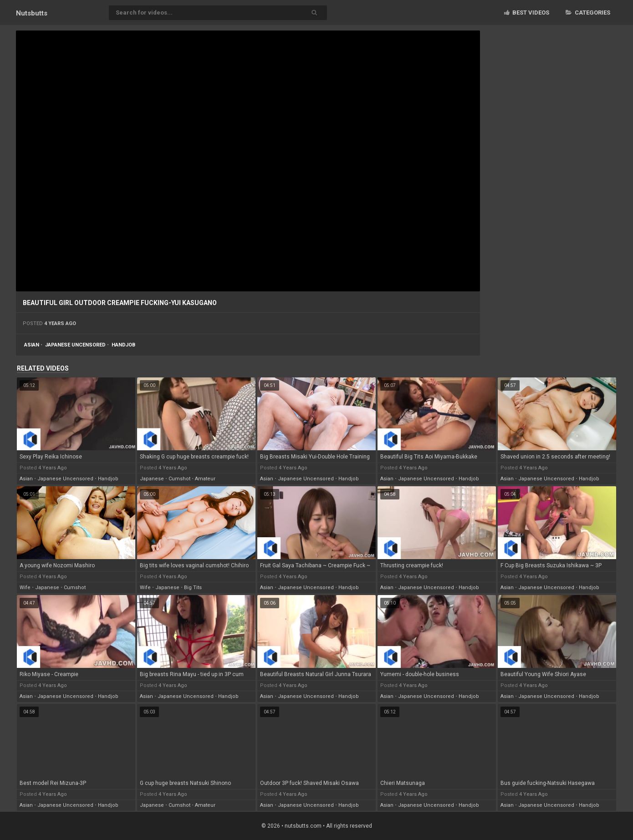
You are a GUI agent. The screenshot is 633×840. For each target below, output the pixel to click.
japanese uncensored (75, 345)
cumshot (179, 479)
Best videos (527, 13)
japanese (152, 479)
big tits (193, 588)
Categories (588, 13)
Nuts (32, 13)
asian (32, 345)
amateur (205, 479)
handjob (123, 345)
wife (25, 588)
